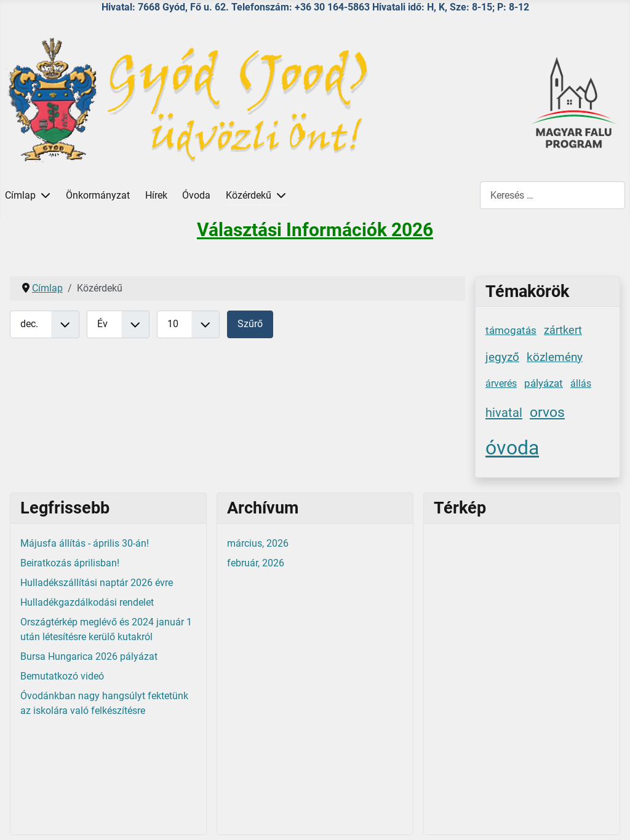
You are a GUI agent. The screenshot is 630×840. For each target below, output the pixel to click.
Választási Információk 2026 (315, 230)
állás (581, 383)
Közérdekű (249, 195)
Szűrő (250, 324)
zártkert (563, 330)
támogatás (511, 330)
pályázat (544, 383)
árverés (501, 383)
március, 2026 (258, 543)
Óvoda (196, 195)
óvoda (512, 448)
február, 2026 (256, 563)
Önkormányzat (98, 195)
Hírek (156, 195)
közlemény (555, 357)
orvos (547, 412)
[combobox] (552, 195)
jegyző (502, 357)
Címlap (20, 195)
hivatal (504, 413)
